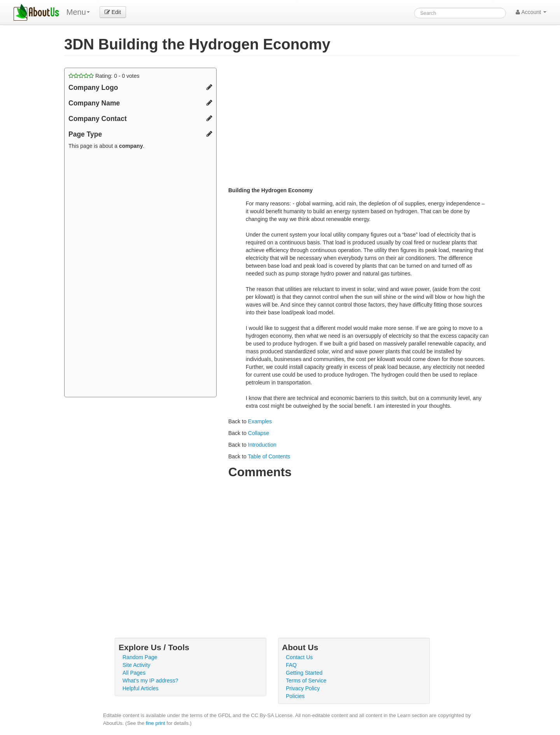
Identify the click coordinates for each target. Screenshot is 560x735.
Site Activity (136, 665)
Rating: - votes (104, 76)
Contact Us (299, 657)
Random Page (140, 657)
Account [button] (531, 12)
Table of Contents (269, 456)
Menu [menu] (78, 12)
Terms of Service (306, 681)
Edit (113, 12)
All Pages (134, 673)
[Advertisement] (140, 274)
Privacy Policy (303, 688)
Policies (295, 696)
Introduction (262, 445)
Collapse (259, 433)
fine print (156, 723)
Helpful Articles (141, 688)
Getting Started (304, 673)
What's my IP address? (150, 681)
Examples (260, 421)
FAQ (291, 665)
